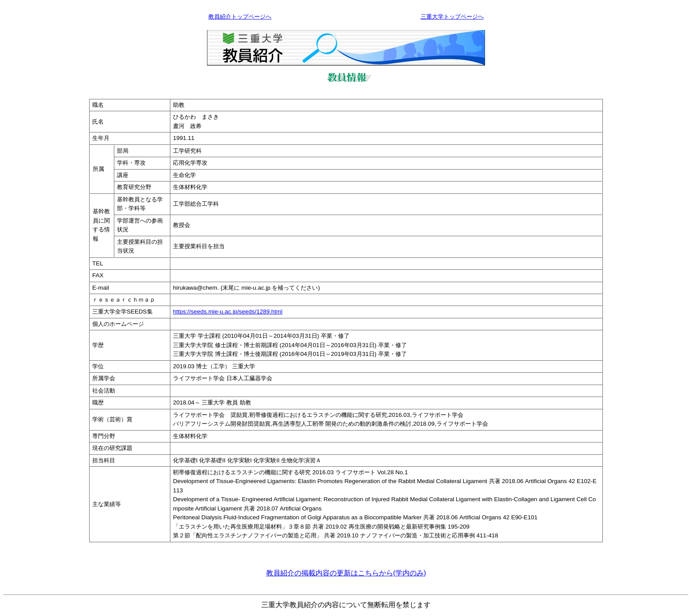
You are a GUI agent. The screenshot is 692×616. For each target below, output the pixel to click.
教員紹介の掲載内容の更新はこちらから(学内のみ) (346, 573)
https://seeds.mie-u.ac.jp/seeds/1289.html (228, 312)
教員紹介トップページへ (240, 17)
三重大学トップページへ (452, 17)
